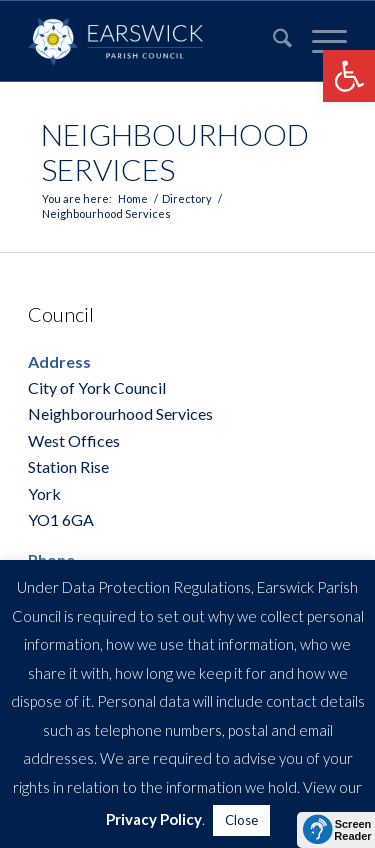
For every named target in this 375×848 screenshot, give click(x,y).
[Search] (272, 41)
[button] (349, 76)
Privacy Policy (154, 819)
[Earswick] (155, 41)
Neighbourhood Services (175, 151)
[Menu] (319, 41)
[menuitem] (272, 41)
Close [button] (241, 820)
